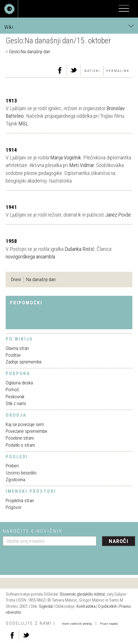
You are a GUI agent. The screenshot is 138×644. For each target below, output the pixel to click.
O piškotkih (107, 606)
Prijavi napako (109, 624)
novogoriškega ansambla (30, 257)
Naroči (119, 541)
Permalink (118, 71)
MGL (23, 124)
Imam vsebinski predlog (77, 624)
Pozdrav (13, 355)
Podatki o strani (20, 445)
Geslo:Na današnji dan (30, 52)
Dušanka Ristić (79, 249)
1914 (11, 150)
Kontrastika (86, 606)
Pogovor (14, 507)
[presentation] (46, 558)
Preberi (12, 466)
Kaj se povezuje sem (25, 424)
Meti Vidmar (81, 165)
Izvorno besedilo (21, 473)
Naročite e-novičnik (33, 531)
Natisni (92, 71)
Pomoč (12, 390)
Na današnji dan (41, 279)
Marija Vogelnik (66, 158)
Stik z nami (16, 403)
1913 (11, 101)
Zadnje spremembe (24, 362)
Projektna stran (20, 500)
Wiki (69, 27)
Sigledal (46, 606)
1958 (11, 241)
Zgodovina (15, 480)
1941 (11, 207)
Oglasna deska (19, 383)
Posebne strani (20, 438)
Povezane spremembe (26, 431)
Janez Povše (118, 215)
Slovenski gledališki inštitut (82, 594)
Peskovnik (15, 397)
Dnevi (16, 279)
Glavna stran (17, 348)
